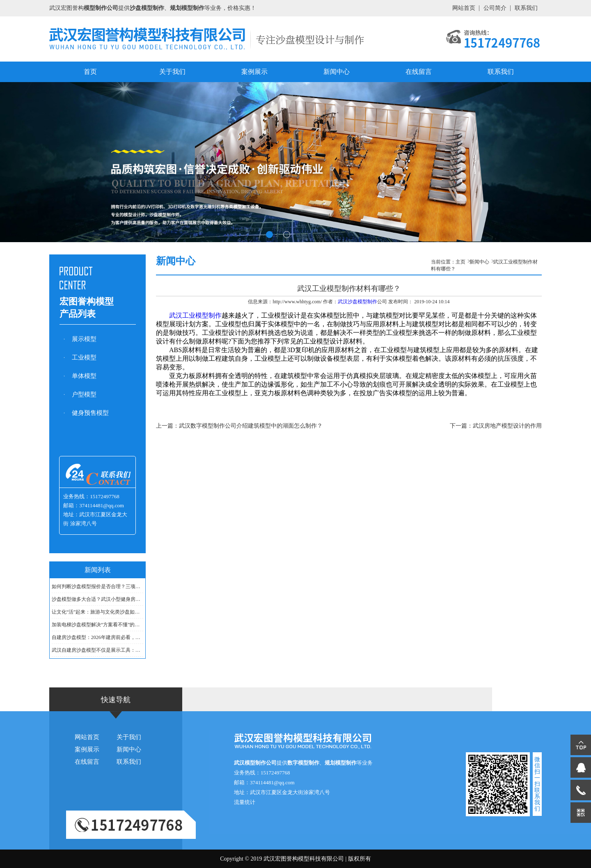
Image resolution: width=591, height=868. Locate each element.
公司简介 (495, 8)
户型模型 (84, 394)
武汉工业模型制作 (195, 315)
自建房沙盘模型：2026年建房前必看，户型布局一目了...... (98, 637)
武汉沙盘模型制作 (357, 302)
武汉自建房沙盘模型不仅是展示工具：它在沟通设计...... (98, 650)
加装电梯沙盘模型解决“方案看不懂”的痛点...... (98, 625)
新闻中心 (337, 72)
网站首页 (464, 8)
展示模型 (84, 339)
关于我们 (172, 72)
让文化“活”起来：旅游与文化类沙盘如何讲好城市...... (98, 612)
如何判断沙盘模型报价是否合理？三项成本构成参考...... (98, 586)
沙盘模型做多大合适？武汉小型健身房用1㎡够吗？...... (98, 599)
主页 (460, 262)
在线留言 (419, 72)
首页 (90, 72)
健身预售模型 (90, 413)
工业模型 (84, 357)
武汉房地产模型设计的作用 (507, 426)
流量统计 (245, 802)
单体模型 (84, 376)
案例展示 (254, 72)
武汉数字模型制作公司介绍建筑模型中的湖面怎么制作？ (251, 426)
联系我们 (526, 8)
